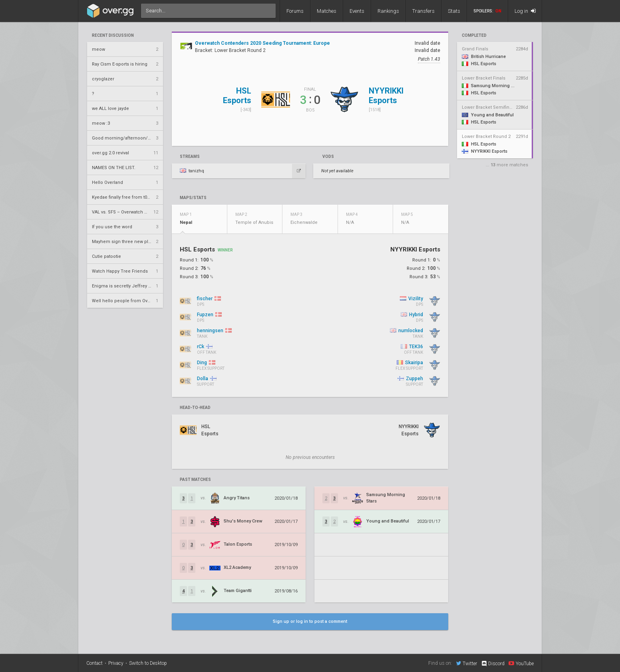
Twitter (467, 663)
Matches (327, 11)
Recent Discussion (113, 36)
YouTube (521, 663)
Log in (525, 11)
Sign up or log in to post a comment (310, 621)
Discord (493, 664)
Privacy (116, 663)
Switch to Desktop (148, 663)
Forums (295, 11)
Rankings (388, 11)
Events (357, 11)
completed (474, 36)
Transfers (423, 11)
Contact (94, 663)
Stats (454, 11)
